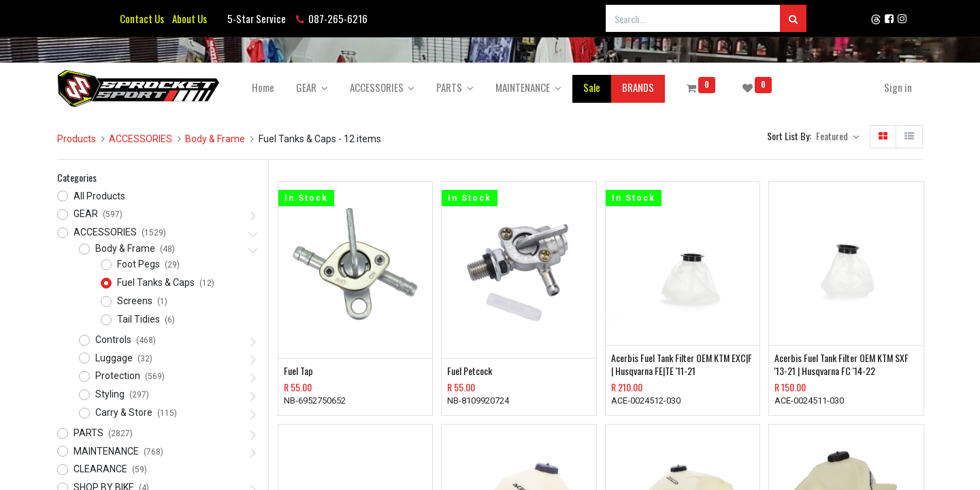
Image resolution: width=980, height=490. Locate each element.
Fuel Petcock (470, 371)
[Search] (793, 18)
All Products (99, 196)
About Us (187, 18)
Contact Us (142, 18)
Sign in (898, 87)
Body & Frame (215, 139)
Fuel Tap (298, 371)
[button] (837, 137)
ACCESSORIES (141, 139)
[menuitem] (263, 87)
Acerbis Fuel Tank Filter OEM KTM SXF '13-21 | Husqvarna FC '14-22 (842, 364)
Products (77, 139)
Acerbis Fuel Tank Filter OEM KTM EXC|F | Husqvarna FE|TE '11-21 (682, 364)
